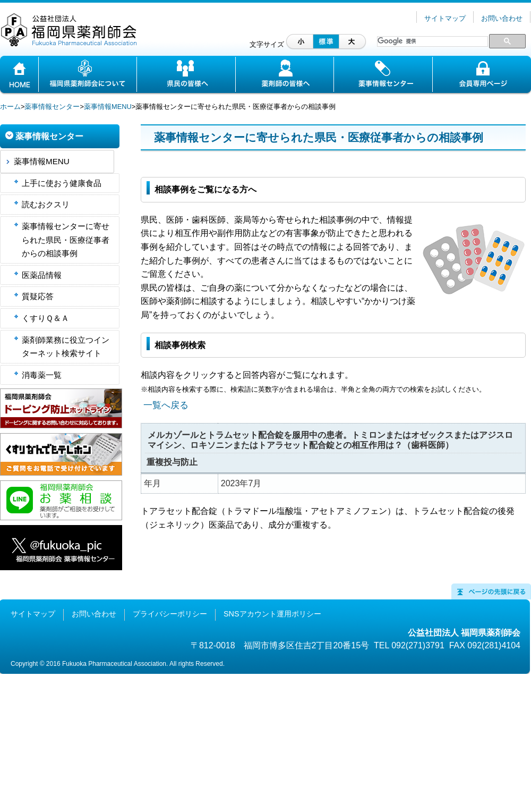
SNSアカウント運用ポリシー (272, 614)
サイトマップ (445, 18)
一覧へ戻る (166, 405)
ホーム (10, 107)
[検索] (431, 41)
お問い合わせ (502, 18)
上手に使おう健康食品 (62, 183)
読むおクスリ (46, 204)
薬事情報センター (52, 107)
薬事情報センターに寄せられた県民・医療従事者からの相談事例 (66, 240)
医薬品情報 (42, 275)
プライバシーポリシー (170, 614)
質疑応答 (38, 296)
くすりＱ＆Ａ (45, 318)
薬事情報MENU (108, 107)
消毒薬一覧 (42, 375)
